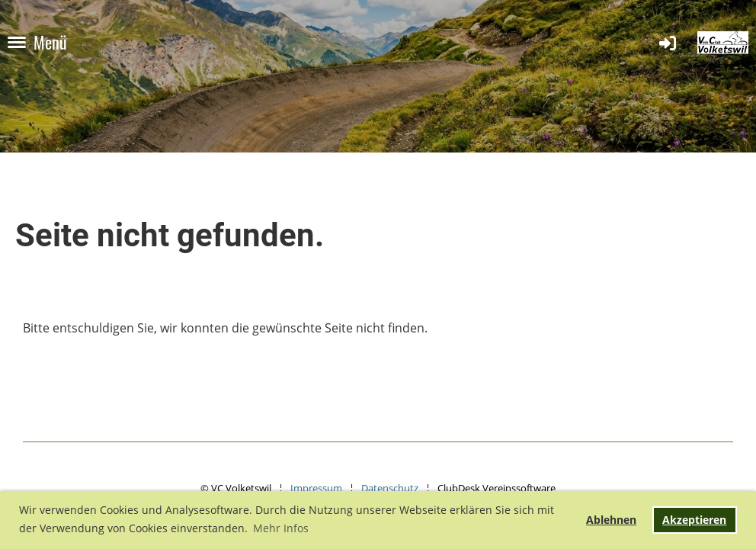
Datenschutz (390, 488)
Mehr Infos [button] (281, 528)
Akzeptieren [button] (694, 520)
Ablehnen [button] (611, 520)
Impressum (316, 488)
